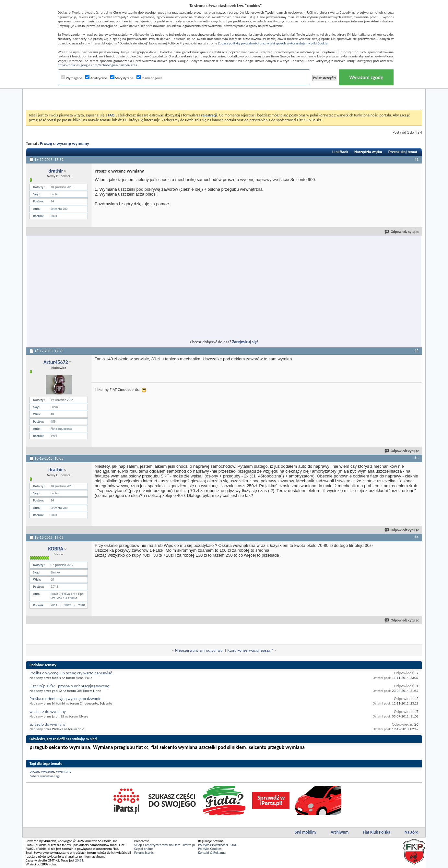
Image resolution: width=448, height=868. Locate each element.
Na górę (411, 832)
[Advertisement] (224, 94)
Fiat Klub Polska (377, 832)
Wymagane (72, 78)
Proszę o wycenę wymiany (65, 144)
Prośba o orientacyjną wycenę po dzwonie (65, 699)
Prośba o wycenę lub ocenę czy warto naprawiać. (71, 673)
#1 (417, 159)
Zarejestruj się (244, 342)
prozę (34, 771)
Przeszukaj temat (403, 152)
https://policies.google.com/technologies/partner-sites (97, 65)
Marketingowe (149, 78)
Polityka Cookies (210, 849)
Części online (143, 849)
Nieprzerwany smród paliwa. (199, 650)
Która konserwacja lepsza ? (250, 650)
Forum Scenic (144, 853)
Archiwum (340, 832)
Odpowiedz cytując (402, 232)
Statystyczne (122, 78)
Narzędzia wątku (368, 152)
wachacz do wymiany (47, 711)
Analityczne (96, 78)
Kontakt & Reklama (212, 853)
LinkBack (340, 152)
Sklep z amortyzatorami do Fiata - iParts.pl (165, 845)
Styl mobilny (306, 832)
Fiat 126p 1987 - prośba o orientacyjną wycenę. (70, 686)
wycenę (47, 771)
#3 (417, 458)
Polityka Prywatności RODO (218, 845)
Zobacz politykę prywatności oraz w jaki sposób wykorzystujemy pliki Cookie (272, 43)
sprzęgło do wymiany (47, 724)
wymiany (64, 771)
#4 (417, 537)
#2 (417, 351)
